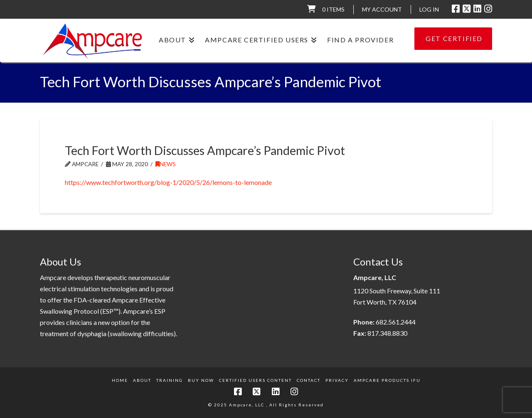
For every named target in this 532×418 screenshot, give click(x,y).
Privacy (337, 380)
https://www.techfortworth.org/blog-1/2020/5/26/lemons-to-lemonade (168, 182)
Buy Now (201, 380)
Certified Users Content (255, 380)
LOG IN (429, 9)
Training (170, 380)
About (142, 380)
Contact (309, 380)
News (166, 164)
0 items (333, 9)
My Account (382, 9)
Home (120, 380)
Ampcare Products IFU (387, 380)
